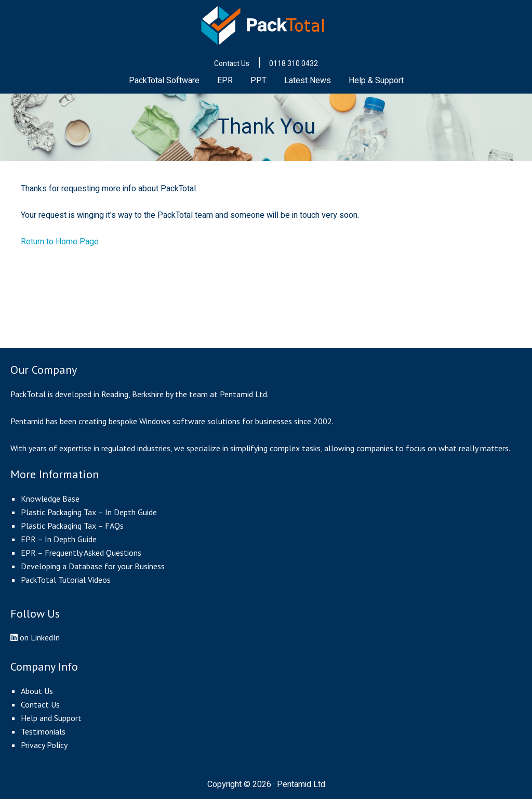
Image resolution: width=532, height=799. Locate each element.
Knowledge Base (50, 499)
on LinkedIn (35, 637)
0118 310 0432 (294, 64)
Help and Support (51, 718)
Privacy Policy (44, 745)
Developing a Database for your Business (93, 566)
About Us (37, 691)
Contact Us (232, 64)
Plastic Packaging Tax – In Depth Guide (89, 512)
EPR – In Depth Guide (59, 539)
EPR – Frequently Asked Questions (81, 553)
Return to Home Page (60, 242)
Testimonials (43, 731)
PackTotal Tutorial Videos (66, 580)
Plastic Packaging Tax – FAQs (72, 526)
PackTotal (266, 26)
